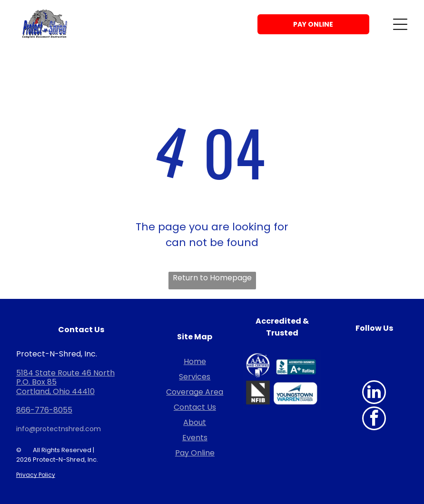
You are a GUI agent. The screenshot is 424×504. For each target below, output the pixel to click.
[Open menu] (400, 24)
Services (195, 377)
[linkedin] (374, 393)
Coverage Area (195, 392)
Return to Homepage (212, 278)
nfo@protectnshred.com (59, 429)
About (195, 422)
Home (195, 361)
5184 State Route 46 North (65, 373)
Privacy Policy (36, 475)
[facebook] (374, 420)
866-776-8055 (44, 410)
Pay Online (195, 453)
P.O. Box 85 (36, 382)
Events (195, 438)
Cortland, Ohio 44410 (55, 391)
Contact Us (195, 407)
